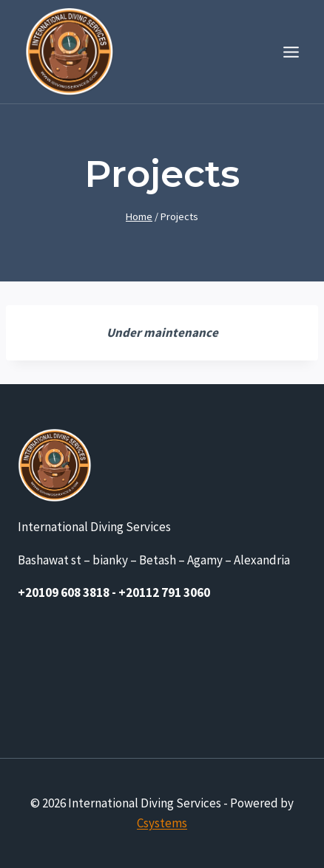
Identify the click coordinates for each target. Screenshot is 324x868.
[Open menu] (291, 52)
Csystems (162, 823)
